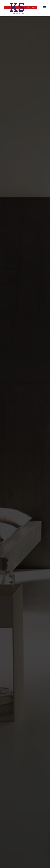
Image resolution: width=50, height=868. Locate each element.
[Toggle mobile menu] (45, 7)
